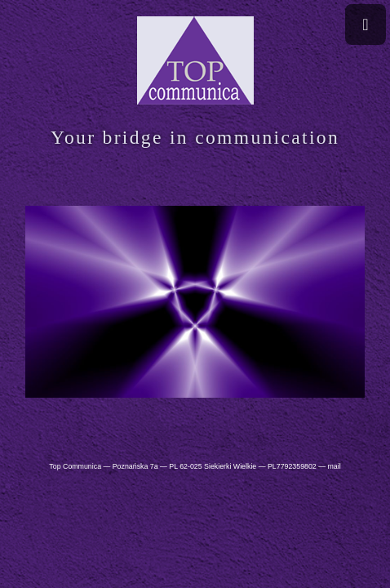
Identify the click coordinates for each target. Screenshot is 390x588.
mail (334, 466)
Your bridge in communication (195, 137)
